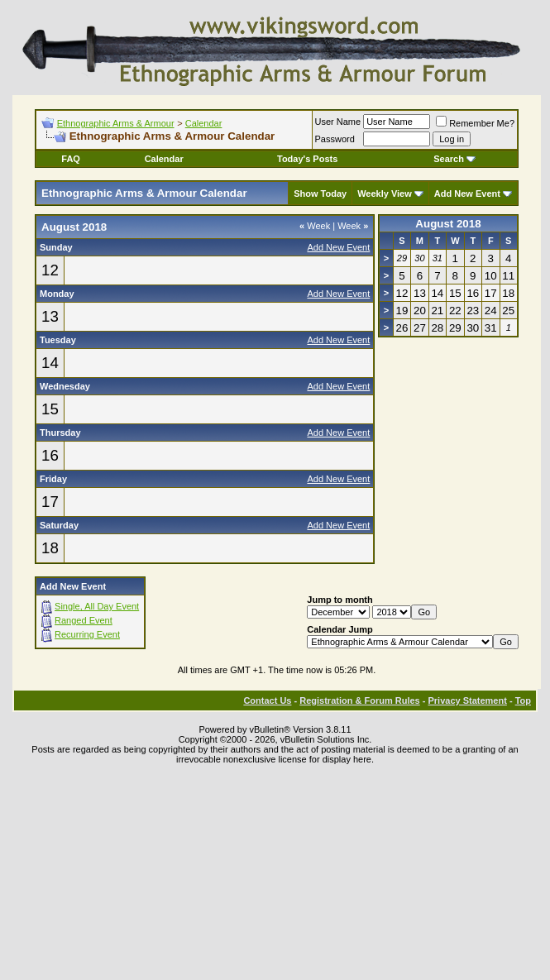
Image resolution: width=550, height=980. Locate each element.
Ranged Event (84, 620)
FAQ (71, 159)
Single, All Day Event (97, 606)
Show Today (320, 194)
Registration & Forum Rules (359, 700)
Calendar (204, 123)
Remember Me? (475, 123)
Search (454, 159)
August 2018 (448, 224)
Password (335, 139)
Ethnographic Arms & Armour (116, 123)
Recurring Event (87, 634)
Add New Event (467, 194)
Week (315, 226)
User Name (338, 122)
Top (523, 700)
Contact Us (267, 700)
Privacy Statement (467, 700)
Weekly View (385, 194)
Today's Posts (307, 159)
